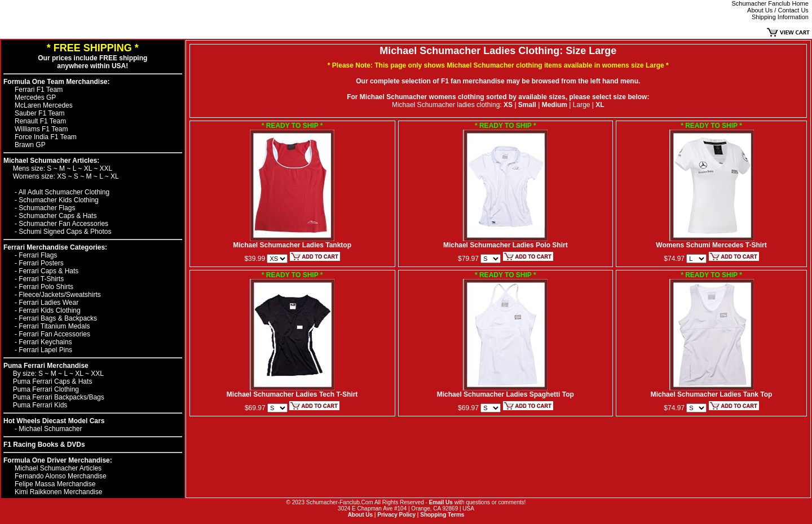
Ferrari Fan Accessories (54, 334)
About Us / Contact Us (778, 10)
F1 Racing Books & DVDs (44, 445)
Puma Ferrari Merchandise (46, 366)
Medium (555, 105)
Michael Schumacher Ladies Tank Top (712, 391)
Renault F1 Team (40, 121)
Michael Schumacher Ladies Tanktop (292, 242)
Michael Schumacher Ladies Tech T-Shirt (292, 391)
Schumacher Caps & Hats (58, 216)
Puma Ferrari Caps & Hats (53, 381)
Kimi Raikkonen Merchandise (58, 492)
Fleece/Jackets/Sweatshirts (59, 295)
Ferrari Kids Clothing (49, 310)
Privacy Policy (396, 515)
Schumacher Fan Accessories (63, 224)
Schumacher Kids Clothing (58, 200)
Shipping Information (780, 17)
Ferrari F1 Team (39, 90)
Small (527, 105)
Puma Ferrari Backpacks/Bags (59, 397)
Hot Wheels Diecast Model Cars (54, 421)
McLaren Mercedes (44, 105)
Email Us (441, 502)
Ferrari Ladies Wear (48, 303)
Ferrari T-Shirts (41, 279)
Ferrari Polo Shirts (46, 287)
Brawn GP (30, 145)
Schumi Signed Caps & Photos (65, 232)
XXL (106, 168)
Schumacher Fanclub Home (770, 3)
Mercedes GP (35, 97)
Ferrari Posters (41, 263)
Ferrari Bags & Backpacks (58, 318)
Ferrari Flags (38, 255)
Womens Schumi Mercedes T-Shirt (711, 242)
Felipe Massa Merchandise (55, 484)
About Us (360, 515)
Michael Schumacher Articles (58, 468)
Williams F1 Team (41, 129)
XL (89, 168)
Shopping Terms (442, 515)
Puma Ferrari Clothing (46, 389)
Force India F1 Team (46, 137)
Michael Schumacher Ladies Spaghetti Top (506, 391)
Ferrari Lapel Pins (45, 350)
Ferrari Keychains (45, 342)
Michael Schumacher (50, 429)
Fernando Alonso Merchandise (61, 476)
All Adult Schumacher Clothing (64, 192)
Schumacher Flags (47, 208)
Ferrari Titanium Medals (54, 326)
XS (62, 176)
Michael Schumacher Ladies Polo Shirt (506, 242)
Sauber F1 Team (40, 113)
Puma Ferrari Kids (40, 405)
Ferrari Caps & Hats (48, 271)
